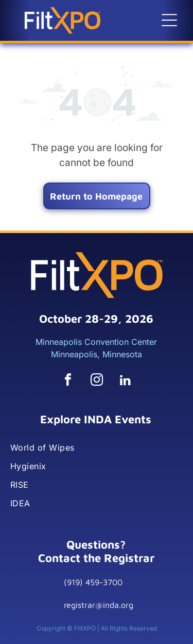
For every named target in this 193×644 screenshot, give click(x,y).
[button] (169, 20)
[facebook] (68, 381)
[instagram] (97, 381)
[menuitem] (96, 448)
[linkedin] (126, 381)
